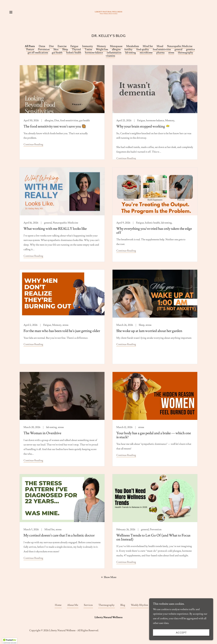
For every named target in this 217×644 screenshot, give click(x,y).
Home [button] (58, 605)
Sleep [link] (65, 49)
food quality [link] (143, 49)
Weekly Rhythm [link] (139, 605)
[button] (11, 12)
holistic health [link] (74, 53)
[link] (108, 12)
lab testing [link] (131, 53)
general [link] (178, 49)
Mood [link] (160, 46)
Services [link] (88, 605)
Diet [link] (51, 46)
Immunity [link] (88, 46)
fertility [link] (128, 49)
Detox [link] (42, 46)
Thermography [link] (106, 605)
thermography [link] (186, 53)
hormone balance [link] (94, 53)
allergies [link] (116, 49)
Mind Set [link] (148, 46)
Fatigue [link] (74, 46)
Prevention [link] (44, 49)
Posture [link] (30, 49)
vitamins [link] (110, 56)
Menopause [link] (116, 46)
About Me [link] (73, 605)
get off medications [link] (38, 53)
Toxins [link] (88, 49)
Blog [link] (123, 605)
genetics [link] (190, 49)
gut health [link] (57, 53)
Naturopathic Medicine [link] (180, 46)
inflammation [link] (114, 53)
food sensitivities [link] (162, 49)
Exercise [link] (62, 46)
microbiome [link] (146, 53)
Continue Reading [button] (33, 144)
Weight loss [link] (102, 49)
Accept (181, 633)
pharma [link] (160, 53)
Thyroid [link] (76, 49)
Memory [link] (101, 46)
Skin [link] (56, 49)
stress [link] (171, 53)
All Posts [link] (30, 46)
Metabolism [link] (133, 46)
